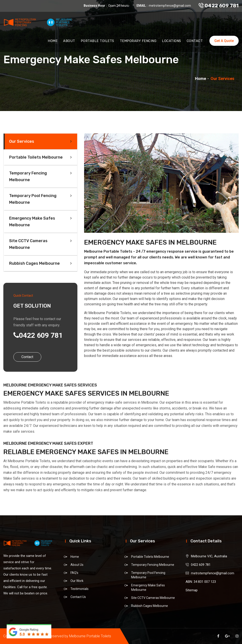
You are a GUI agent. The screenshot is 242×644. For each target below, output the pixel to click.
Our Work (77, 581)
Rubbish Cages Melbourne (34, 263)
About (69, 42)
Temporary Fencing (138, 42)
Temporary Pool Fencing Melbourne (33, 199)
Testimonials (80, 589)
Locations (172, 42)
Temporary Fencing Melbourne (28, 176)
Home (53, 42)
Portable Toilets (97, 42)
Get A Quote (224, 42)
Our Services (22, 141)
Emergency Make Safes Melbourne (32, 222)
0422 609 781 (219, 6)
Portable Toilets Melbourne (36, 157)
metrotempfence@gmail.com (170, 6)
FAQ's (74, 573)
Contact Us (78, 597)
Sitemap (192, 590)
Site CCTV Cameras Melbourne (28, 244)
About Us (77, 565)
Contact (195, 42)
